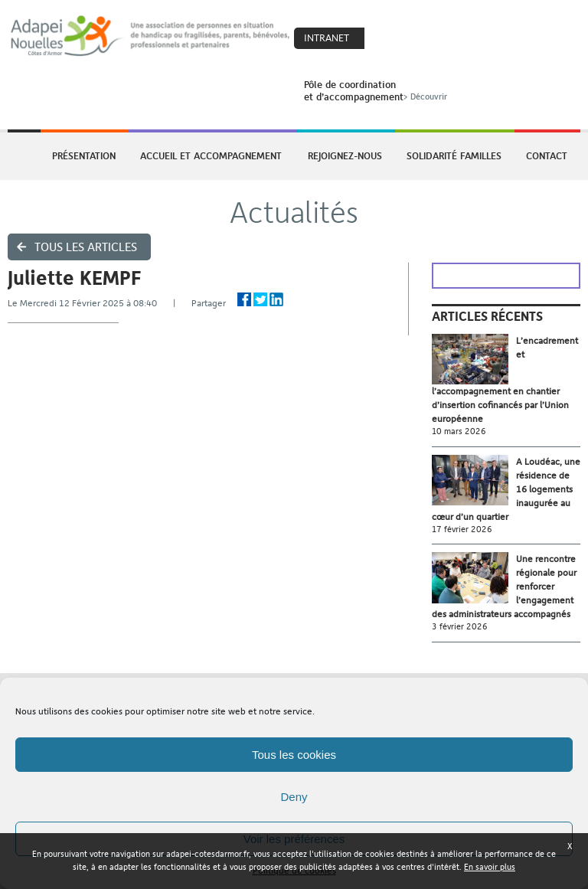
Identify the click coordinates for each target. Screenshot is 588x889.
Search (419, 39)
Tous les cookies (294, 755)
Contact (547, 155)
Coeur (386, 39)
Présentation (84, 155)
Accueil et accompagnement (211, 155)
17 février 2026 (462, 529)
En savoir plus (490, 867)
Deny (294, 797)
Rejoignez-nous (345, 155)
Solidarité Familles (454, 155)
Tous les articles (86, 247)
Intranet (327, 38)
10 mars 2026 (459, 431)
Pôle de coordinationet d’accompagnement (377, 90)
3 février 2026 (460, 627)
